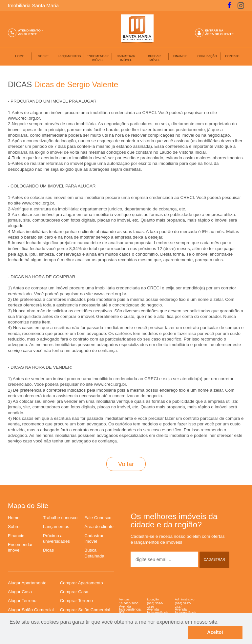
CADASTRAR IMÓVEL (126, 58)
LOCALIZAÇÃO (206, 56)
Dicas (48, 550)
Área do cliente (99, 527)
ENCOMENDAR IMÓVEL (98, 58)
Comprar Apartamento (82, 583)
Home (14, 518)
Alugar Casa (20, 592)
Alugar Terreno (22, 601)
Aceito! (215, 632)
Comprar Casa (74, 592)
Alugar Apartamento (27, 583)
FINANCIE (180, 56)
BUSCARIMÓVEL (154, 58)
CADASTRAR (214, 559)
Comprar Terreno (76, 601)
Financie (16, 536)
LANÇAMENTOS (69, 56)
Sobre (14, 527)
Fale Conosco (98, 518)
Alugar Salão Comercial (31, 610)
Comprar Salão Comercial (85, 610)
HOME (20, 56)
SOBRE (43, 56)
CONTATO (232, 56)
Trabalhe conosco (60, 518)
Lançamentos (56, 527)
